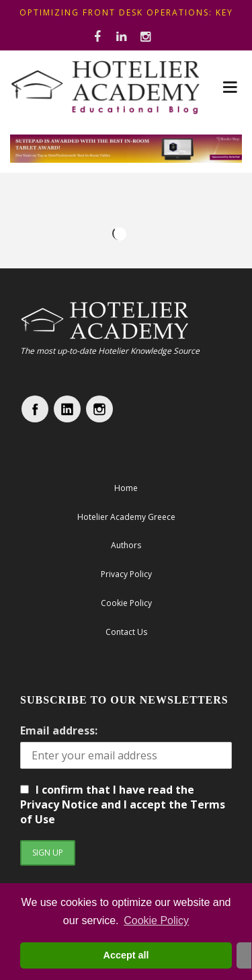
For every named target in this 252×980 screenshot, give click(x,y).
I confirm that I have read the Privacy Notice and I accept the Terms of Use (123, 804)
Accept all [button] (126, 955)
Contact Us (126, 632)
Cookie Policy (156, 920)
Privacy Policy (126, 574)
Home (126, 488)
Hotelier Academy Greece (126, 517)
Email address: (59, 730)
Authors (126, 545)
